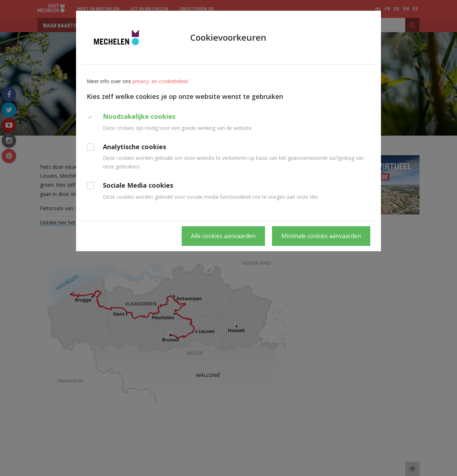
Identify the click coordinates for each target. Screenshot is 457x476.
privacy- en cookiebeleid (160, 81)
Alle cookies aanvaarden (223, 236)
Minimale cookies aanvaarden (321, 236)
